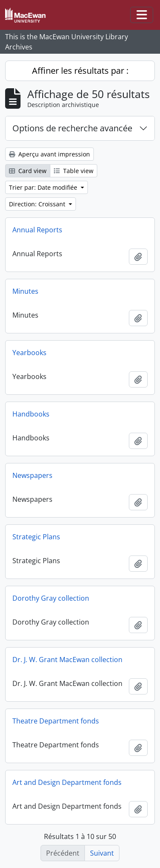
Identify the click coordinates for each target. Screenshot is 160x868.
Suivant (102, 853)
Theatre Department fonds (56, 721)
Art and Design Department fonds (67, 782)
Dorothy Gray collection (51, 598)
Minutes (25, 291)
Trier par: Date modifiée (44, 187)
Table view (74, 171)
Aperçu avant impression (49, 154)
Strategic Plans (36, 537)
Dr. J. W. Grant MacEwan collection (67, 660)
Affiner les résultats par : (80, 71)
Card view (28, 171)
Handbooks (31, 414)
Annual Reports (37, 230)
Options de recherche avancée (72, 128)
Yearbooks (29, 353)
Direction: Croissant (38, 204)
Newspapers (32, 475)
